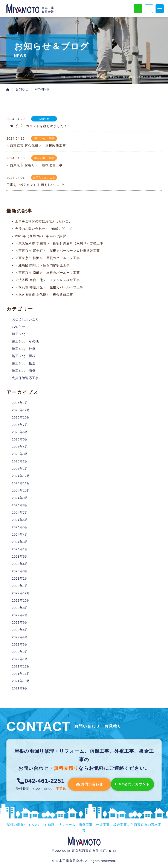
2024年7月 (20, 513)
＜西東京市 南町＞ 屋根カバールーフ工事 (47, 273)
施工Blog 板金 (24, 363)
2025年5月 (20, 439)
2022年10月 (21, 600)
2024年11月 (21, 483)
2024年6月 (20, 520)
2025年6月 (20, 432)
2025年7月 (20, 425)
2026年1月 (20, 403)
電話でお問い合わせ (149, 9)
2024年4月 (20, 534)
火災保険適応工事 (25, 378)
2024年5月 (20, 527)
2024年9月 (20, 498)
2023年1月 (20, 586)
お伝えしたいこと (25, 319)
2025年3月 (20, 454)
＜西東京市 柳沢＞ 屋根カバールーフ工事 (47, 258)
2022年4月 (20, 637)
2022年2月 (20, 652)
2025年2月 (20, 461)
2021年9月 (20, 688)
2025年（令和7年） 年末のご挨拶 (40, 236)
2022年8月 (20, 608)
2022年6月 (20, 622)
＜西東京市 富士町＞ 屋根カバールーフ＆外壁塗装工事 (57, 251)
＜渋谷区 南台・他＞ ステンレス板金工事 (47, 280)
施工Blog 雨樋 (24, 371)
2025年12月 (21, 410)
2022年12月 (21, 593)
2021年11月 (21, 674)
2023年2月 (20, 578)
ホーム (8, 89)
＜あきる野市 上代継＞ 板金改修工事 (44, 295)
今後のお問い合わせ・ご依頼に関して (44, 229)
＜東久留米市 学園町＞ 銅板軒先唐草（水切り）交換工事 (59, 243)
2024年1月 (20, 549)
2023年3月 (20, 571)
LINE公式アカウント (132, 784)
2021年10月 (21, 681)
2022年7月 (20, 615)
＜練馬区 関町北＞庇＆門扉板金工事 (42, 265)
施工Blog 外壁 (24, 349)
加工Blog (19, 334)
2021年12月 (21, 666)
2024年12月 (21, 476)
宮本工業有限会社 (84, 841)
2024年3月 (20, 542)
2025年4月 (20, 447)
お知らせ (22, 89)
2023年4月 (20, 564)
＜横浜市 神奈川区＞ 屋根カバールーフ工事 (49, 287)
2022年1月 (20, 659)
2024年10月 (21, 491)
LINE (138, 9)
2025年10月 (21, 417)
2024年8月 (20, 505)
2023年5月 (20, 556)
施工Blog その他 (25, 341)
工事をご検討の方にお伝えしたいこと (44, 221)
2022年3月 (20, 644)
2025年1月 (20, 469)
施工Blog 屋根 (24, 356)
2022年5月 (20, 630)
